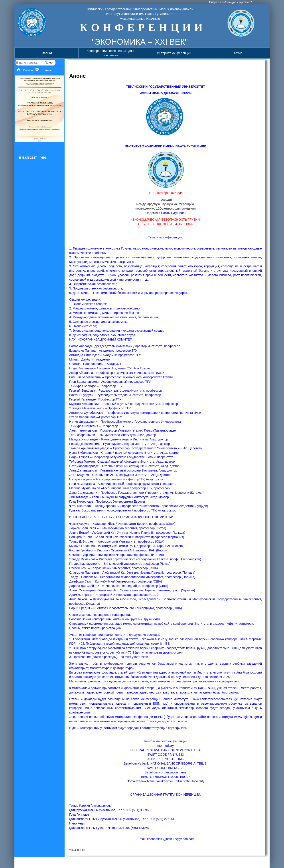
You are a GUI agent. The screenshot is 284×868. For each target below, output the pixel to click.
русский (245, 2)
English (214, 2)
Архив (238, 53)
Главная (46, 53)
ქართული (229, 2)
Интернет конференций (174, 53)
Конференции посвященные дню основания (110, 53)
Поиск (49, 63)
